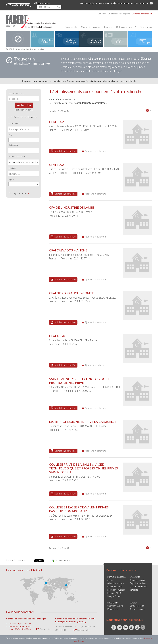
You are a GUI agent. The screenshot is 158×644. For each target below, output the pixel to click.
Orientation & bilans (116, 583)
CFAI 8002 (57, 122)
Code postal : (14, 145)
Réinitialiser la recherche (24, 110)
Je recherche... (16, 93)
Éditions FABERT (115, 593)
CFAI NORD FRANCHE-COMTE (71, 293)
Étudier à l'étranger (115, 587)
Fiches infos (146, 27)
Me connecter (142, 3)
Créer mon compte (124, 3)
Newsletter (134, 590)
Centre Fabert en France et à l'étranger (26, 619)
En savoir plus (44, 629)
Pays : (11, 135)
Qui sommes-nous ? (126, 27)
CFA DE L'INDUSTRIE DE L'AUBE (72, 207)
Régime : (12, 180)
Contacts (134, 603)
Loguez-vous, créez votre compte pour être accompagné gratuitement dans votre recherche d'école (79, 81)
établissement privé (32, 61)
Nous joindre (42, 3)
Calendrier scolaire (91, 27)
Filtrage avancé (19, 193)
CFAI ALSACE (59, 336)
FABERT (10, 49)
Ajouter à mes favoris (94, 151)
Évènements (71, 27)
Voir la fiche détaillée (63, 151)
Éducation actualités (116, 590)
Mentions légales (137, 606)
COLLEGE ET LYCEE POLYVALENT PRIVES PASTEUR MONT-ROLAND (79, 509)
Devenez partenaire (138, 609)
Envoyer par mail (62, 560)
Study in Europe (114, 596)
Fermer (81, 641)
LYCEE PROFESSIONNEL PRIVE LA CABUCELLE (83, 422)
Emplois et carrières (138, 583)
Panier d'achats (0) (105, 3)
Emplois (108, 27)
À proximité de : (15, 124)
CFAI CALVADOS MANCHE (68, 250)
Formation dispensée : (17, 157)
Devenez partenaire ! (142, 14)
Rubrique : (13, 168)
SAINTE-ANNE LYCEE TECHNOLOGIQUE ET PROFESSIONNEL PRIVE (80, 381)
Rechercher (24, 105)
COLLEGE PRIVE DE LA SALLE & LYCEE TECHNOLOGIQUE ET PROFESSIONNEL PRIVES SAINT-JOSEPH (83, 468)
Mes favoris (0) (87, 3)
